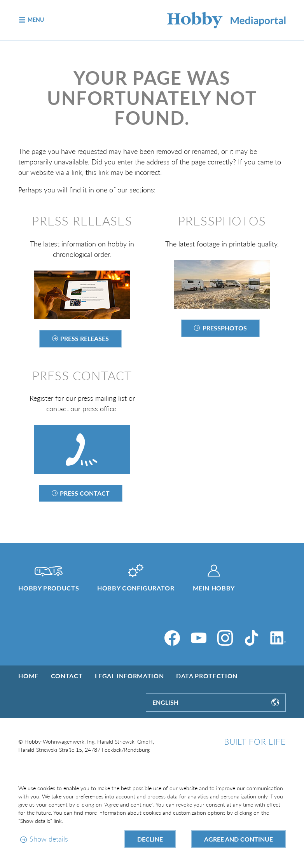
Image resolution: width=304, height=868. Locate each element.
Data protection (207, 676)
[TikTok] (252, 638)
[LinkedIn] (278, 638)
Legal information (129, 676)
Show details (49, 839)
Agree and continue (238, 839)
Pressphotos (225, 328)
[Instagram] (225, 638)
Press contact (85, 493)
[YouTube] (199, 638)
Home (28, 676)
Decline (150, 839)
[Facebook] (172, 638)
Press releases (85, 338)
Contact (67, 676)
